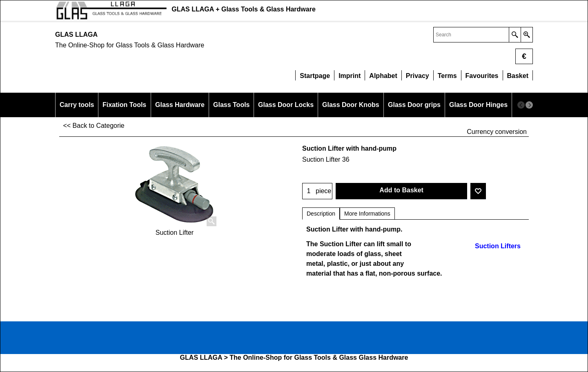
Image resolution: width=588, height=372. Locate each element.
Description (321, 214)
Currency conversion (497, 132)
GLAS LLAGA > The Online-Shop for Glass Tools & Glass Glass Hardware (294, 358)
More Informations (367, 214)
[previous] (521, 105)
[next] (529, 105)
